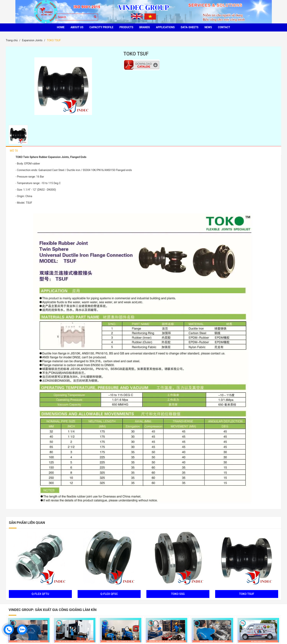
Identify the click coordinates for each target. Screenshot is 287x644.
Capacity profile (102, 27)
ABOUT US (77, 27)
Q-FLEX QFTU (39, 594)
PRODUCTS (126, 27)
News (208, 27)
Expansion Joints (32, 40)
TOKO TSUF (246, 594)
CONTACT (224, 27)
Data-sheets (190, 27)
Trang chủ (12, 40)
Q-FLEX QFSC (108, 594)
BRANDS (145, 27)
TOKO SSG (177, 594)
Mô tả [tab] (14, 151)
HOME (61, 27)
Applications (165, 27)
